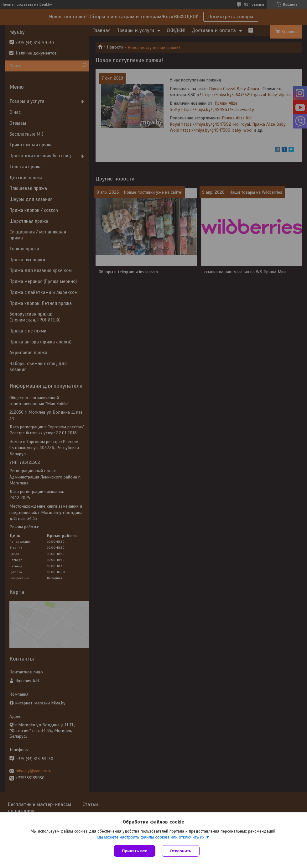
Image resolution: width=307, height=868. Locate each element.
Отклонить (181, 851)
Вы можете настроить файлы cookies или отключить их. (151, 837)
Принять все (135, 851)
